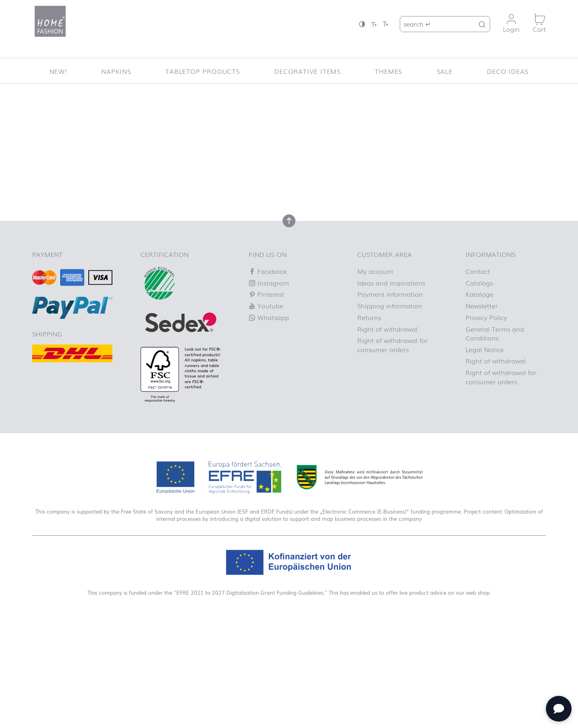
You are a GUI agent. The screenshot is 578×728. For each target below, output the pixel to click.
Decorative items (307, 71)
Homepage (327, 168)
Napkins (116, 71)
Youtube (266, 306)
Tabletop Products (203, 71)
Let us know (163, 159)
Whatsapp (269, 317)
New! (58, 71)
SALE (445, 71)
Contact (478, 271)
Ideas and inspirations (391, 283)
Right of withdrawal (387, 329)
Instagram (269, 283)
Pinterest (267, 294)
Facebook (268, 271)
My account (375, 271)
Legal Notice (485, 349)
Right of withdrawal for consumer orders (393, 345)
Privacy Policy (486, 317)
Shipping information (390, 306)
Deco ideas (508, 71)
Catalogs (479, 283)
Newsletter (482, 306)
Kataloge (479, 294)
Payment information (390, 294)
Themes (389, 71)
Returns (369, 317)
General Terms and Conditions (495, 333)
